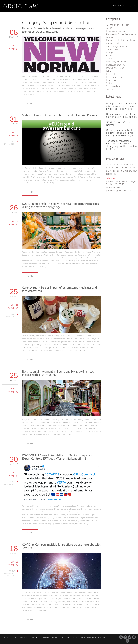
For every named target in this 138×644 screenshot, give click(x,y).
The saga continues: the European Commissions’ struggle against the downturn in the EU (122, 145)
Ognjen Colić (10, 317)
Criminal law (112, 50)
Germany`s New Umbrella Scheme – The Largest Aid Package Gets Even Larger (120, 133)
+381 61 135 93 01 (116, 188)
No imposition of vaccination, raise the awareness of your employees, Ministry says (121, 106)
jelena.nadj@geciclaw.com (118, 191)
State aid (110, 83)
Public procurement (115, 77)
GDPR (109, 59)
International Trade (115, 68)
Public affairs (112, 74)
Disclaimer (15, 638)
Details (30, 104)
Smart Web (102, 637)
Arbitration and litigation (118, 25)
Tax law (110, 90)
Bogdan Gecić (10, 144)
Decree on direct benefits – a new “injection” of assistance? (122, 116)
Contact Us (4, 638)
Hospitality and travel (116, 62)
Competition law (114, 43)
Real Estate (111, 80)
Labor (109, 71)
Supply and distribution (117, 86)
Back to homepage (13, 47)
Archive (110, 28)
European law (113, 56)
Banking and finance (116, 31)
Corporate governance (117, 46)
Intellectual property (116, 65)
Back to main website (117, 6)
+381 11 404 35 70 (116, 184)
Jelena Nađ (111, 178)
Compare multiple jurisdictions (120, 40)
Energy (109, 53)
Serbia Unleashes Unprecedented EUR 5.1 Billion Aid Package (60, 115)
